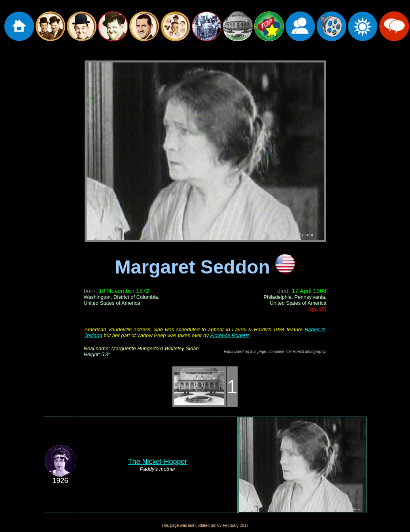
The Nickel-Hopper (157, 462)
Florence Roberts (230, 335)
